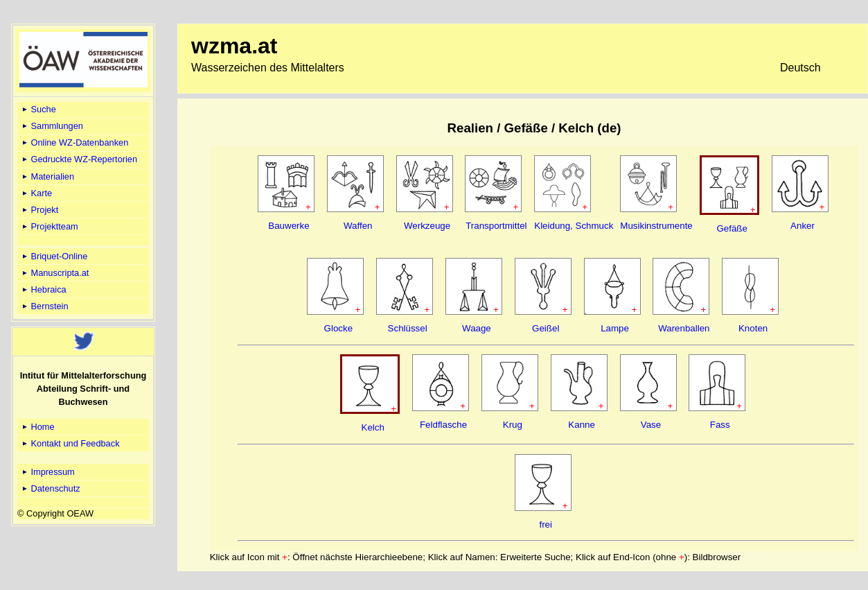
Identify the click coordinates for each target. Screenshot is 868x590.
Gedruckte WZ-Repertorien (79, 159)
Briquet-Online (54, 256)
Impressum (47, 472)
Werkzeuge (427, 226)
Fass (720, 425)
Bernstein (44, 306)
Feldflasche (443, 425)
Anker (803, 226)
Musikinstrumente (656, 226)
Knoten (753, 328)
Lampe (615, 328)
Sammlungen (52, 126)
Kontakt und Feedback (70, 443)
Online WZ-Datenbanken (74, 142)
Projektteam (49, 226)
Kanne (582, 425)
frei (546, 524)
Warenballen (684, 328)
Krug (513, 425)
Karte (36, 193)
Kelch (373, 427)
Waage (477, 328)
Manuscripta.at (55, 273)
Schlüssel (408, 328)
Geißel (546, 328)
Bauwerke (289, 226)
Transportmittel (496, 226)
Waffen (358, 226)
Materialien (47, 176)
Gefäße (732, 228)
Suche (38, 109)
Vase (651, 425)
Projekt (39, 210)
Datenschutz (50, 488)
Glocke (338, 328)
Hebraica (43, 289)
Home (37, 427)
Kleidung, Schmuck (574, 226)
